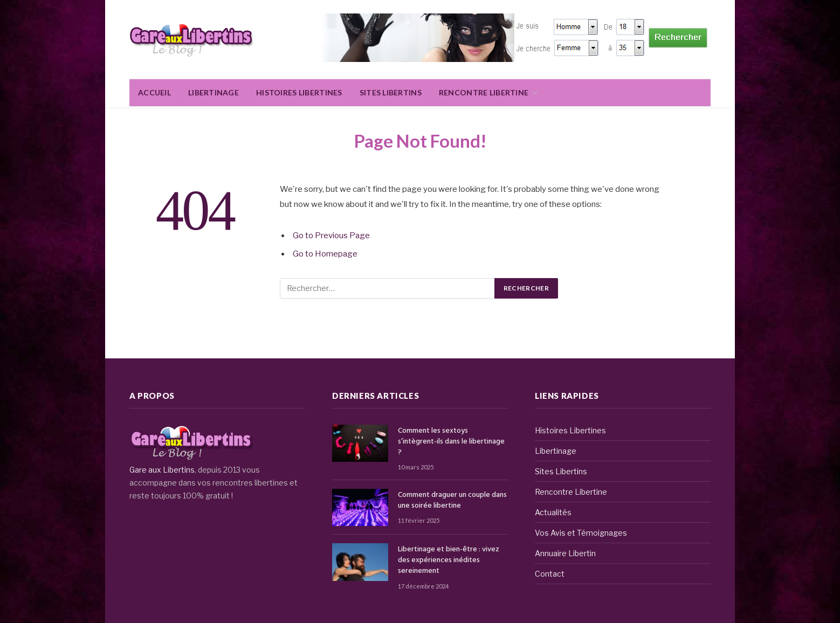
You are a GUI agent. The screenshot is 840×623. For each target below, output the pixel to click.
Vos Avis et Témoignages (581, 533)
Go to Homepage (325, 254)
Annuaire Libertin (565, 553)
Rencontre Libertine (484, 92)
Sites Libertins (391, 92)
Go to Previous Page (331, 236)
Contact (550, 574)
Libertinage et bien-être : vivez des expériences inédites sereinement (449, 560)
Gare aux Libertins (162, 470)
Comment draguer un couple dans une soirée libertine (452, 501)
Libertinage (214, 92)
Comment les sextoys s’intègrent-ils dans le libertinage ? (451, 442)
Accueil (154, 92)
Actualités (553, 512)
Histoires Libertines (299, 92)
